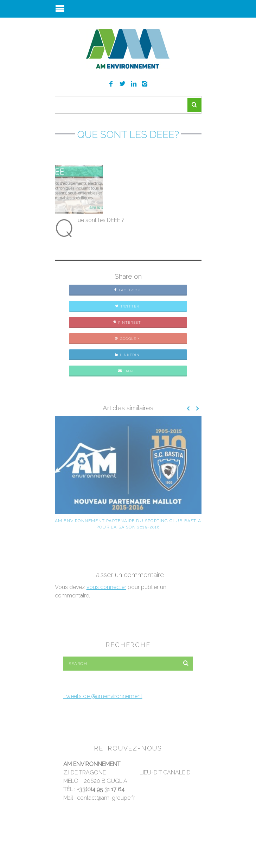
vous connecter (106, 587)
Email (127, 371)
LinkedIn (127, 355)
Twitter (127, 306)
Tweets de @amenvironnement (103, 696)
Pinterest (127, 322)
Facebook (127, 290)
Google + (127, 339)
